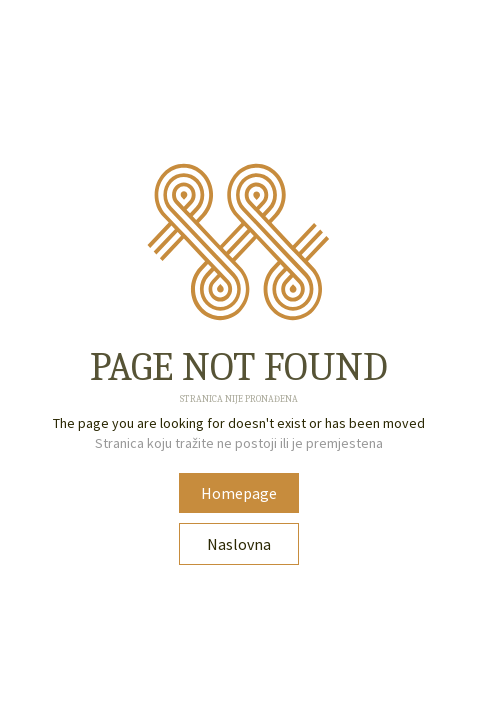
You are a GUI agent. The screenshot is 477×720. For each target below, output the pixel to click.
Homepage (239, 493)
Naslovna (239, 544)
